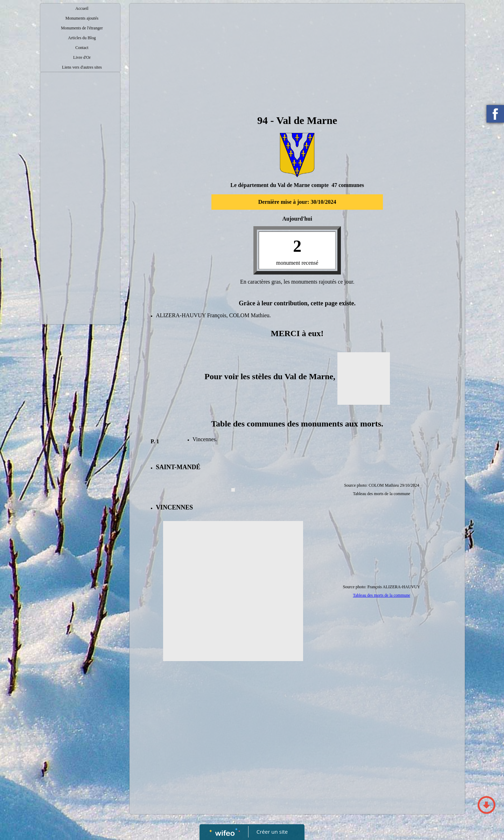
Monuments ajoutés (82, 18)
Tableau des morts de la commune (381, 595)
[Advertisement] (80, 216)
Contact (82, 48)
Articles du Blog (82, 38)
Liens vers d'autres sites (82, 67)
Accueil (82, 8)
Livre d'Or (82, 57)
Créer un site (272, 832)
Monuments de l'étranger (82, 28)
